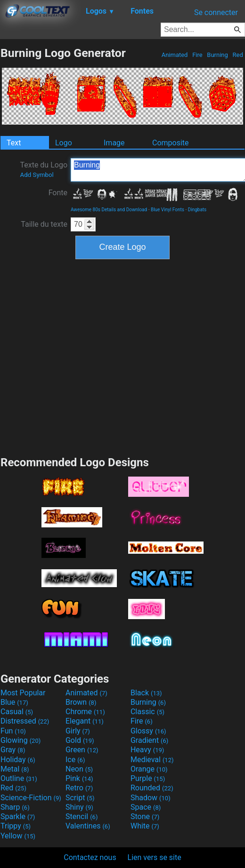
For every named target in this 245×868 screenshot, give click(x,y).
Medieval (152, 760)
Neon (79, 769)
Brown (81, 702)
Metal (15, 769)
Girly (78, 731)
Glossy (148, 731)
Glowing (20, 740)
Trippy (16, 826)
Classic (147, 712)
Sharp (15, 807)
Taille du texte (44, 224)
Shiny (79, 807)
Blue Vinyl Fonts (167, 210)
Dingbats (197, 210)
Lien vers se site (155, 857)
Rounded (152, 788)
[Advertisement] (90, 356)
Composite (171, 143)
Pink (79, 778)
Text (14, 143)
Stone (145, 816)
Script (80, 798)
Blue (14, 702)
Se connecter (216, 12)
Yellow (18, 836)
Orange (149, 769)
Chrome (85, 712)
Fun (13, 731)
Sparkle (18, 816)
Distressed (25, 721)
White (145, 826)
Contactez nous (90, 857)
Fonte (58, 193)
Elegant (85, 721)
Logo (64, 143)
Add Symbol (37, 175)
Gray (13, 750)
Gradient (149, 740)
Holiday (18, 760)
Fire (197, 55)
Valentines (88, 826)
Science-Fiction (31, 798)
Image (114, 143)
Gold (80, 740)
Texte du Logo (44, 169)
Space (146, 807)
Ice (75, 760)
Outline (19, 778)
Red (238, 55)
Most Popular (23, 693)
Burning (217, 55)
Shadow (151, 798)
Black (146, 693)
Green (82, 750)
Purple (148, 778)
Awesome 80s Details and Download (109, 210)
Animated (174, 55)
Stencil (82, 816)
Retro (79, 788)
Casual (17, 712)
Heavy (147, 750)
